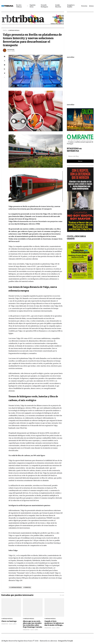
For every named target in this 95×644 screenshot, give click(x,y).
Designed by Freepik (65, 641)
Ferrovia (84, 6)
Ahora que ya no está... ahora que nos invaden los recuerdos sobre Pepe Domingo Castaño (33, 624)
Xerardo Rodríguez (44, 6)
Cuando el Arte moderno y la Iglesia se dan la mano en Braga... (54, 623)
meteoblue (71, 57)
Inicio (5, 30)
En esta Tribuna (19, 6)
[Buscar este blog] (80, 156)
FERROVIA (28, 587)
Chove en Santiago (9, 621)
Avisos (91, 6)
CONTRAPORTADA (14, 30)
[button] (4, 77)
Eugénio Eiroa (33, 6)
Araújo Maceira (58, 6)
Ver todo (62, 595)
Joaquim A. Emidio (71, 6)
